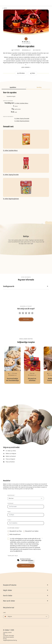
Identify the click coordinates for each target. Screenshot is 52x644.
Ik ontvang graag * (14, 528)
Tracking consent (7, 633)
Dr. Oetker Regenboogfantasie (22, 121)
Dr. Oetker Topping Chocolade (22, 119)
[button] (26, 40)
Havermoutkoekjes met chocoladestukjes (12, 365)
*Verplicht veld (13, 556)
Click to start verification (27, 561)
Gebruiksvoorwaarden (9, 637)
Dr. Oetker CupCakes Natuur (21, 103)
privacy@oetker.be (17, 551)
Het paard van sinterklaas (32, 365)
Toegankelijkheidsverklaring (10, 640)
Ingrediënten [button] (13, 87)
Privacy (5, 639)
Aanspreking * (11, 495)
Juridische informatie (9, 636)
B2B (4, 634)
